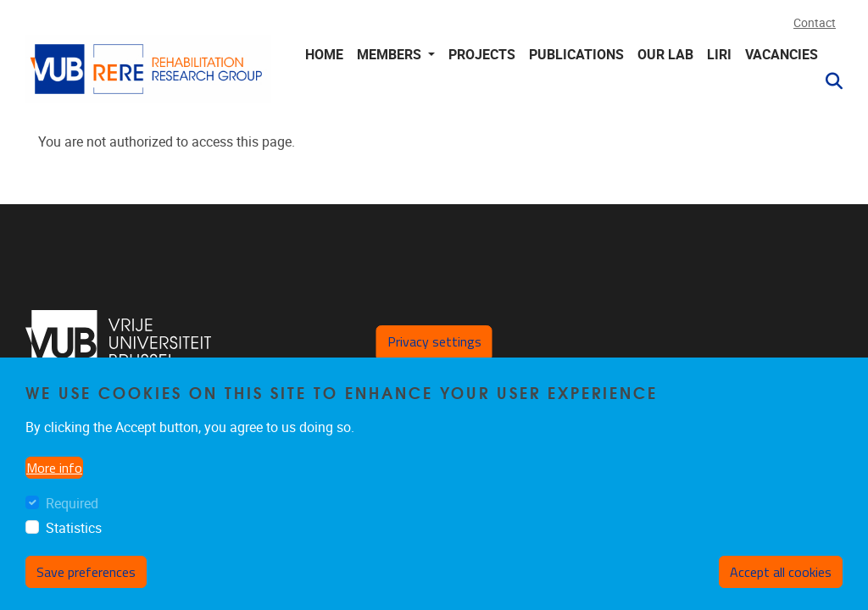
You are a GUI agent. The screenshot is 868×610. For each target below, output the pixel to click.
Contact (815, 23)
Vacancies (782, 55)
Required (72, 518)
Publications (576, 55)
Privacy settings (434, 355)
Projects (482, 55)
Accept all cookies (781, 585)
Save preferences (86, 585)
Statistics (74, 543)
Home (324, 55)
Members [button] (391, 55)
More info (54, 482)
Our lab (665, 55)
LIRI (719, 55)
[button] (827, 81)
